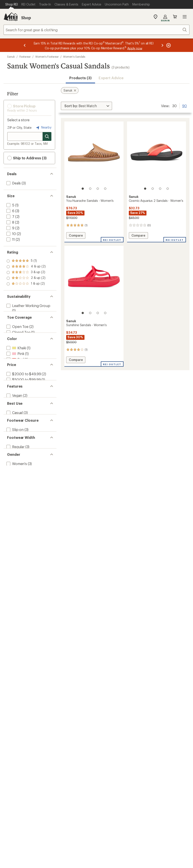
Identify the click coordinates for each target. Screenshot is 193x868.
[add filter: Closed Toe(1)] (18, 338)
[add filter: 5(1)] (10, 205)
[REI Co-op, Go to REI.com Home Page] (11, 17)
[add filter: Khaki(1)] (16, 360)
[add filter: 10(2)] (11, 234)
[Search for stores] (47, 136)
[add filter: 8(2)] (10, 222)
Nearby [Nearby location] (43, 128)
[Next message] (162, 45)
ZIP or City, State (19, 128)
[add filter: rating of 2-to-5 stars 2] (26, 278)
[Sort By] (86, 106)
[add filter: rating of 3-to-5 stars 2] (26, 272)
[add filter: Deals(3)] (13, 183)
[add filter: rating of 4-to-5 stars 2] (26, 267)
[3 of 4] (98, 189)
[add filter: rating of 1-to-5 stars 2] (26, 284)
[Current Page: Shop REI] (12, 4)
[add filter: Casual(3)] (14, 443)
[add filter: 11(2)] (10, 239)
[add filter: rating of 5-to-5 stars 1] (26, 261)
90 (185, 105)
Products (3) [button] (80, 78)
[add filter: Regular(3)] (15, 487)
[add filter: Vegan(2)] (14, 421)
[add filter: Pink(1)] (15, 366)
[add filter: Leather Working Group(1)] (28, 306)
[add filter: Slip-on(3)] (15, 465)
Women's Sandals (74, 57)
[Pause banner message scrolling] (168, 45)
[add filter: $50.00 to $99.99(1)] (23, 399)
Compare (76, 236)
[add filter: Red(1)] (15, 372)
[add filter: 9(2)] (10, 228)
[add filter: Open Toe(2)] (17, 332)
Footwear (25, 57)
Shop (26, 18)
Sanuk (11, 57)
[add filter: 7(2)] (10, 216)
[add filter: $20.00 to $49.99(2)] (23, 394)
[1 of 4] (83, 189)
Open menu (185, 17)
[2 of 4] (90, 189)
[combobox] (96, 30)
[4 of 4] (105, 189)
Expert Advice (111, 78)
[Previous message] (25, 45)
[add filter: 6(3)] (10, 211)
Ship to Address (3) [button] (27, 158)
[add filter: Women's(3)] (16, 509)
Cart (175, 17)
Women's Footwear (47, 57)
